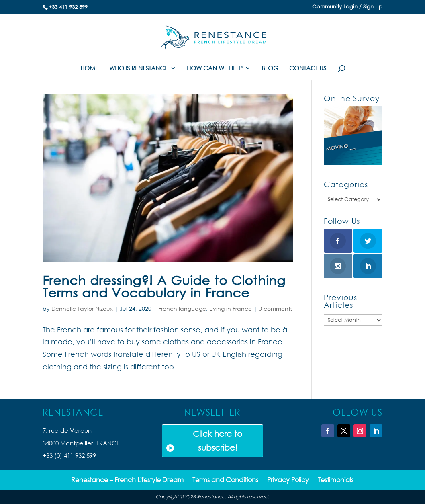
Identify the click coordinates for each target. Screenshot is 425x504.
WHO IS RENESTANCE (139, 69)
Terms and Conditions (225, 480)
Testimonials (336, 480)
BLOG (270, 69)
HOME (89, 69)
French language (182, 308)
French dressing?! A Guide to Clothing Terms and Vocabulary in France (164, 286)
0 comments (276, 308)
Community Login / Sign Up (347, 7)
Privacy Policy (288, 480)
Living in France (231, 308)
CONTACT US (308, 69)
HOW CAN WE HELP (215, 69)
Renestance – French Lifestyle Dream (127, 480)
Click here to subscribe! (218, 441)
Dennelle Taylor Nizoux (82, 308)
